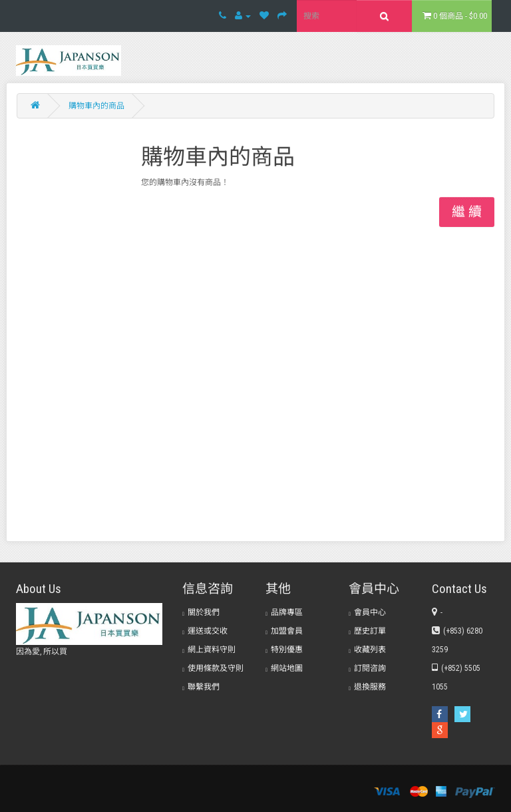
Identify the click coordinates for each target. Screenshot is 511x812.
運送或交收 (205, 631)
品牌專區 (284, 612)
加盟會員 (284, 631)
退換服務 (367, 687)
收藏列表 (367, 650)
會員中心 (367, 612)
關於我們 (201, 612)
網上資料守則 (209, 650)
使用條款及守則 (213, 668)
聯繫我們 (201, 687)
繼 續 (467, 212)
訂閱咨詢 (367, 668)
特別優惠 (284, 650)
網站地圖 (284, 668)
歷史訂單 (367, 631)
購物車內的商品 (96, 106)
